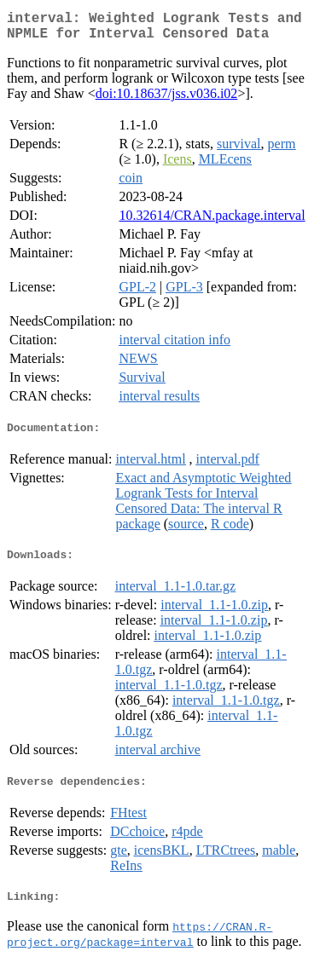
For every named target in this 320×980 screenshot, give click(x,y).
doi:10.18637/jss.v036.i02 (167, 100)
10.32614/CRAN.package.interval (212, 222)
